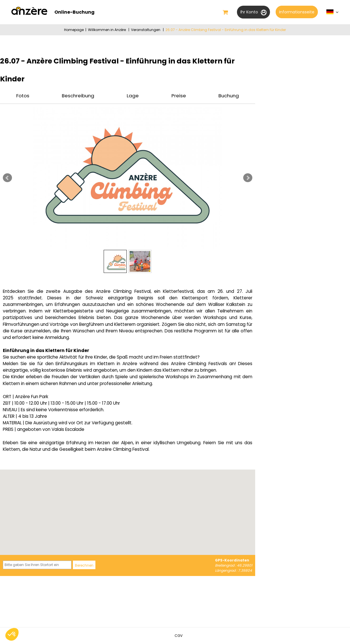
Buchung (229, 96)
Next (248, 178)
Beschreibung (78, 96)
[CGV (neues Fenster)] (179, 636)
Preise (179, 96)
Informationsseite (297, 12)
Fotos (23, 96)
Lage (133, 96)
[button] (225, 12)
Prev (7, 178)
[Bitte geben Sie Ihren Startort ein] (37, 565)
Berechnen (84, 565)
